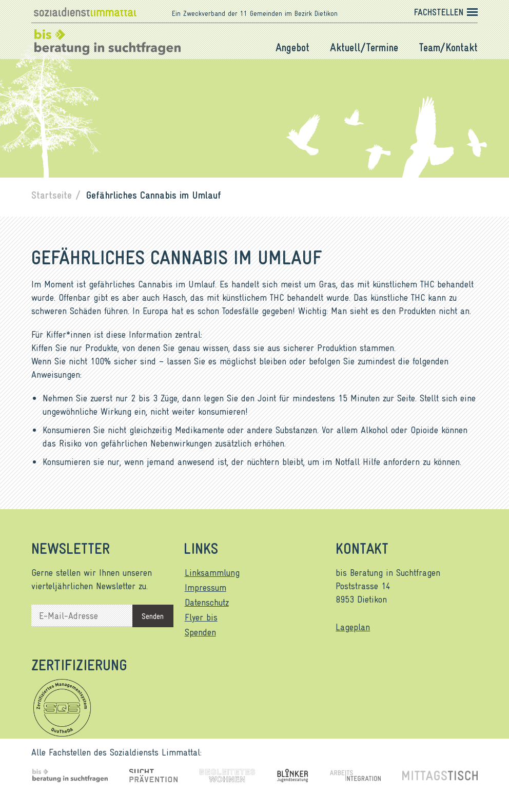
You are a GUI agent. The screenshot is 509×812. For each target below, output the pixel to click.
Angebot (292, 47)
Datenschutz (207, 602)
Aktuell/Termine (364, 47)
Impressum (205, 587)
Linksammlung (212, 572)
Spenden (200, 632)
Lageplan (353, 627)
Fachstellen (439, 12)
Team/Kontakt (448, 47)
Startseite (52, 195)
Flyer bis (201, 617)
